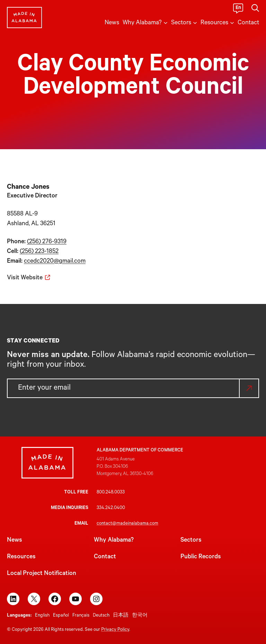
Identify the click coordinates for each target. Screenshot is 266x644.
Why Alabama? (114, 541)
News (15, 541)
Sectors (191, 541)
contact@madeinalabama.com (127, 524)
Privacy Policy (115, 630)
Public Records (201, 557)
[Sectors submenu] (195, 22)
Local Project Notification (42, 574)
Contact (105, 557)
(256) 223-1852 (39, 252)
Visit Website (25, 278)
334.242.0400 (111, 508)
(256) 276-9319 (47, 242)
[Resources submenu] (232, 22)
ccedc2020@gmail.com (55, 262)
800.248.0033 (111, 493)
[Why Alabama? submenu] (166, 22)
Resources (21, 557)
